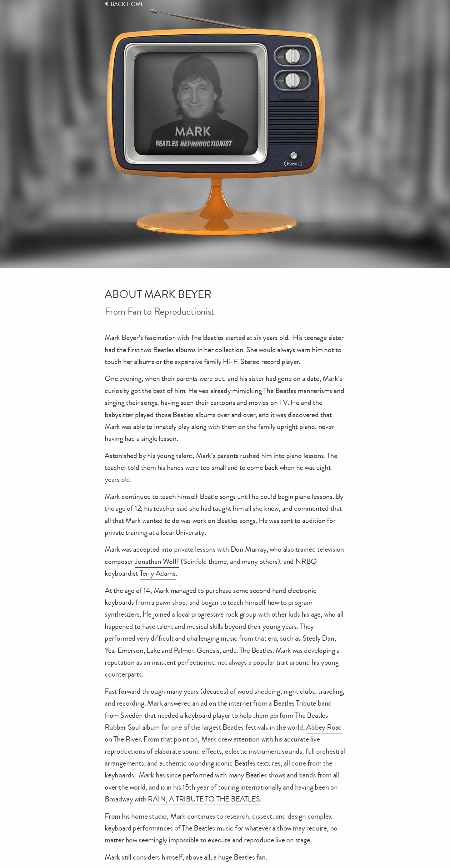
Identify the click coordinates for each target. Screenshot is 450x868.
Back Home (127, 4)
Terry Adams (158, 573)
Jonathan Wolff (157, 561)
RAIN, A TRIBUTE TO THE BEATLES (204, 799)
